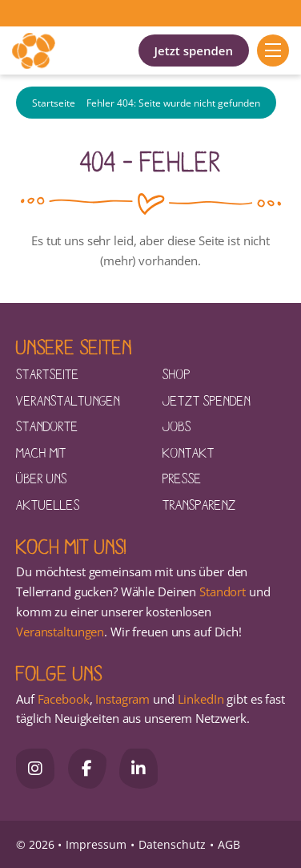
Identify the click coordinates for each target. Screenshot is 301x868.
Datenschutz (172, 844)
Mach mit (41, 452)
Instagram (122, 699)
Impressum (96, 844)
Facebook (64, 699)
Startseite (54, 103)
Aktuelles (48, 504)
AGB (229, 844)
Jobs (177, 426)
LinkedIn (199, 699)
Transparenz (199, 504)
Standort (223, 591)
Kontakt (189, 452)
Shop (177, 373)
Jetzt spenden (194, 50)
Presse (182, 478)
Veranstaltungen (68, 400)
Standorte (47, 426)
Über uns (42, 478)
